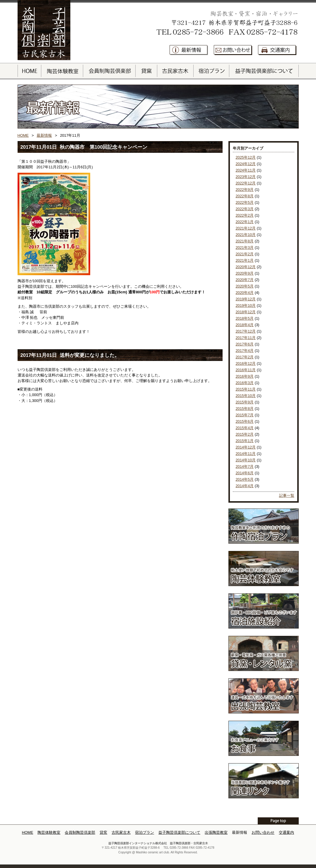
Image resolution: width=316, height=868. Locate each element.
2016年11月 (246, 370)
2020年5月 (245, 286)
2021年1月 (245, 260)
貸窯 (103, 832)
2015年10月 (246, 396)
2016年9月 (245, 376)
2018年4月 (245, 325)
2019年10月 (246, 305)
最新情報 (44, 135)
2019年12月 (246, 299)
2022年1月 (245, 222)
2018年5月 (245, 318)
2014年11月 (246, 454)
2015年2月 (245, 434)
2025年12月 (246, 157)
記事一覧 (287, 495)
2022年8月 (245, 196)
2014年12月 (246, 447)
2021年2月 (245, 254)
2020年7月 (245, 280)
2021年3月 (245, 248)
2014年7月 (245, 466)
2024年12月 (246, 164)
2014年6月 (245, 473)
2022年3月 (245, 209)
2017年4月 (245, 351)
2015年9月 (245, 402)
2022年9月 (245, 190)
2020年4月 (245, 293)
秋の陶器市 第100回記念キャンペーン (104, 147)
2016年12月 (246, 363)
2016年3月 (245, 383)
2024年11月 (246, 170)
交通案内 (286, 832)
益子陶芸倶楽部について (179, 832)
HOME (23, 135)
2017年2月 (245, 357)
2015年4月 (245, 428)
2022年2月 (245, 215)
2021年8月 (245, 241)
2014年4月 (245, 486)
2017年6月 (245, 344)
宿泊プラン (145, 832)
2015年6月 (245, 421)
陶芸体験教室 (49, 832)
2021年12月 (246, 228)
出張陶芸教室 (216, 832)
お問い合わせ (263, 832)
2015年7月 (245, 415)
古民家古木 (121, 832)
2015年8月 (245, 409)
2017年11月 (246, 338)
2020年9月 (245, 273)
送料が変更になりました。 (90, 355)
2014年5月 (245, 479)
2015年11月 (246, 389)
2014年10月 (246, 460)
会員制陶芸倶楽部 (80, 832)
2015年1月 (245, 441)
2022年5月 (245, 202)
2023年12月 (246, 177)
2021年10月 (246, 235)
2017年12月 (246, 331)
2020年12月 (246, 267)
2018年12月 (246, 312)
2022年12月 (246, 183)
